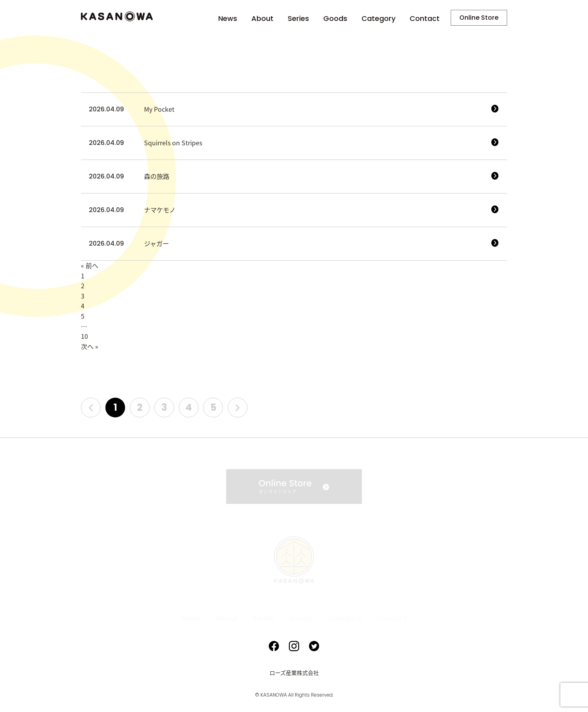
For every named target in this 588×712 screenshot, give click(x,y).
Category (378, 19)
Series (298, 19)
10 (84, 336)
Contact (425, 19)
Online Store (479, 18)
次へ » (90, 347)
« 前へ (90, 266)
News (228, 19)
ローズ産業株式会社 (294, 673)
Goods (335, 19)
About (262, 19)
